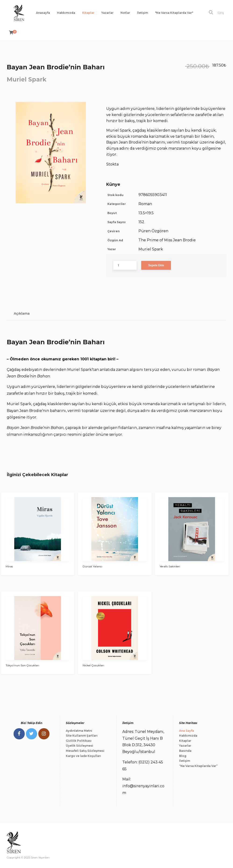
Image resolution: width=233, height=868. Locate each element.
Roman (145, 204)
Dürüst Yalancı (92, 566)
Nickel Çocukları (93, 665)
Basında (185, 751)
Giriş (221, 13)
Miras (9, 566)
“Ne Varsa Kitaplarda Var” (198, 766)
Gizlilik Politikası (79, 741)
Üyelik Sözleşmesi (79, 746)
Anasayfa (43, 13)
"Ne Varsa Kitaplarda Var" (174, 13)
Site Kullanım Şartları (82, 736)
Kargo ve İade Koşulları (83, 756)
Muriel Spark (27, 79)
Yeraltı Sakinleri (170, 566)
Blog (183, 756)
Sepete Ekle (156, 265)
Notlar (125, 13)
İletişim (143, 13)
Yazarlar (107, 13)
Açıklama (22, 313)
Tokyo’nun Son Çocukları (22, 665)
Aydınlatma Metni (79, 731)
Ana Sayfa (187, 731)
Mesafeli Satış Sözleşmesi (85, 751)
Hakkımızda (66, 13)
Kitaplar (88, 13)
